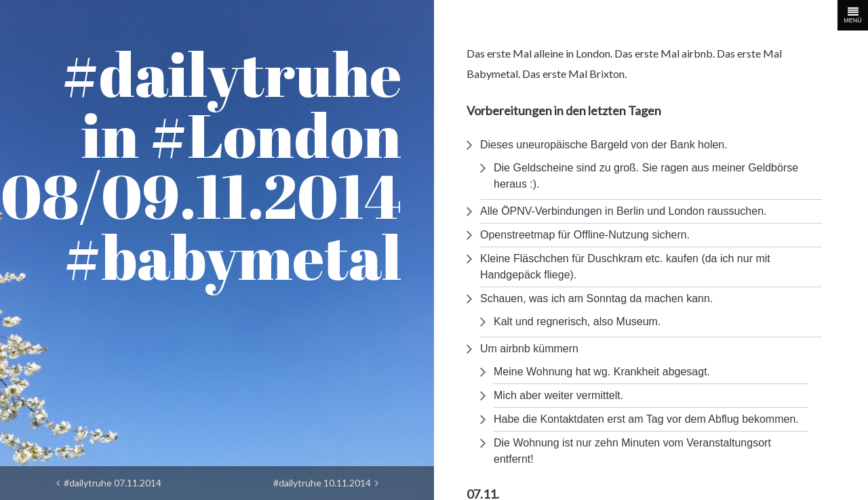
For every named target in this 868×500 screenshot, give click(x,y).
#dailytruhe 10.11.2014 (326, 483)
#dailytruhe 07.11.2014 (109, 483)
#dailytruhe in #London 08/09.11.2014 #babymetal (201, 165)
